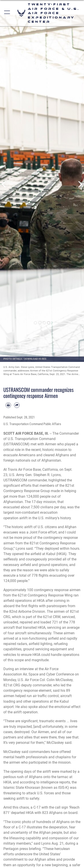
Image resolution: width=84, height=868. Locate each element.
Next (80, 184)
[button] (7, 13)
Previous (4, 184)
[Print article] (8, 405)
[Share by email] (17, 405)
